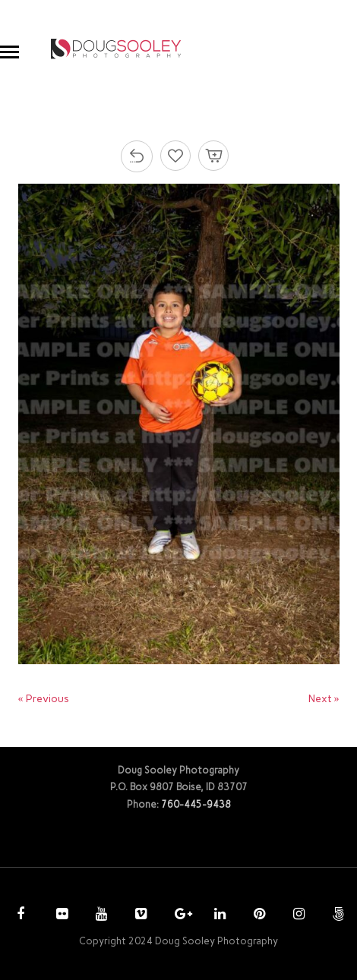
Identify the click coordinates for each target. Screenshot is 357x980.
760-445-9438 (196, 804)
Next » (324, 699)
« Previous (44, 699)
